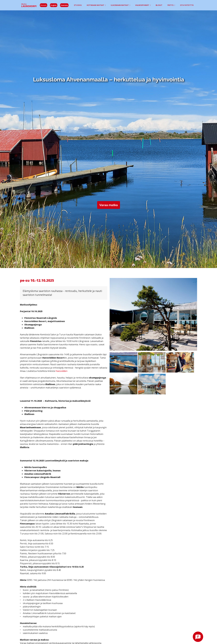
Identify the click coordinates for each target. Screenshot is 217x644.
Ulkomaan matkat (120, 5)
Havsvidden (61, 371)
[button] (153, 315)
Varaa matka (109, 205)
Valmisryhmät (142, 5)
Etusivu (78, 5)
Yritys (170, 5)
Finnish (44, 5)
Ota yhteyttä (187, 5)
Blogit (159, 5)
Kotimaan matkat (95, 5)
